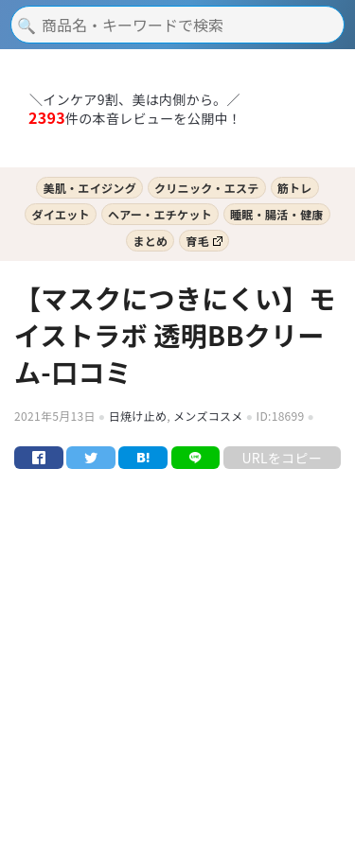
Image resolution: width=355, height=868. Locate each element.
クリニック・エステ (207, 188)
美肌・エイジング (89, 188)
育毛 (204, 241)
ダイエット (60, 214)
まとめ (150, 241)
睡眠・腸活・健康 (277, 214)
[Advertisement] (177, 684)
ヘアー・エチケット (160, 214)
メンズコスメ (208, 416)
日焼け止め (138, 416)
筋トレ (295, 188)
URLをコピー (282, 458)
